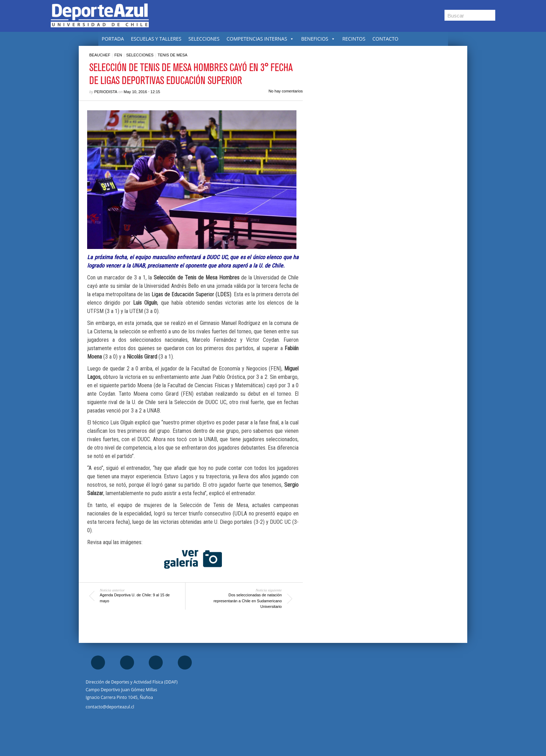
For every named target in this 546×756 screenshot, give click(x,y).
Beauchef (100, 55)
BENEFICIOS (318, 39)
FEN (118, 55)
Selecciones (140, 55)
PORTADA (113, 39)
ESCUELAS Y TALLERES (156, 39)
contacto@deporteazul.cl (110, 707)
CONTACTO (385, 39)
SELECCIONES (204, 39)
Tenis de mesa (172, 55)
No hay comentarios (286, 91)
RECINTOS (354, 39)
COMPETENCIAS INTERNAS (260, 39)
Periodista (106, 92)
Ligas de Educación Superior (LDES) (191, 294)
